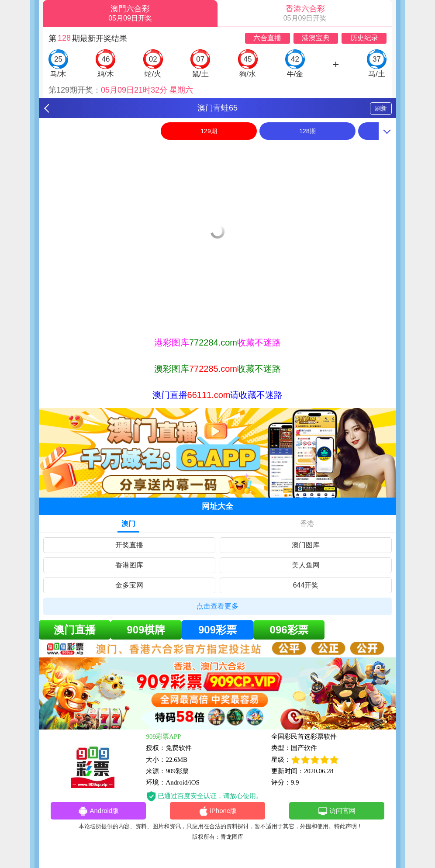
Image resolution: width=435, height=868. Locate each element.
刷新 (381, 108)
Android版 (98, 811)
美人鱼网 (306, 565)
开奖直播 (129, 545)
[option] (217, 149)
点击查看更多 (217, 606)
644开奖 (306, 585)
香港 (307, 524)
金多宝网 (129, 585)
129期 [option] (209, 131)
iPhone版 (218, 811)
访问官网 (337, 811)
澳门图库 (306, 545)
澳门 (128, 524)
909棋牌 (146, 630)
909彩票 (217, 630)
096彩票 (289, 630)
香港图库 (129, 565)
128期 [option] (307, 131)
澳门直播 (75, 630)
